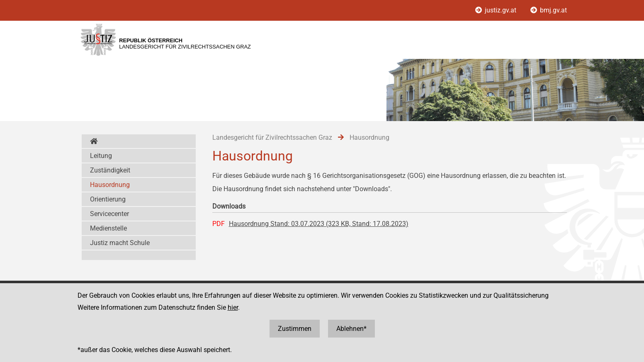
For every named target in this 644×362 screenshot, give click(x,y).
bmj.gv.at (549, 10)
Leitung (101, 156)
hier (233, 307)
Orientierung (108, 199)
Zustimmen (295, 329)
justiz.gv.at (497, 10)
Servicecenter (109, 214)
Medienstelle (108, 228)
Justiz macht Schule (120, 243)
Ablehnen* (351, 329)
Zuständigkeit (110, 170)
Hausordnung (110, 185)
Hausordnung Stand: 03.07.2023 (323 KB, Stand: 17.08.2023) (319, 224)
